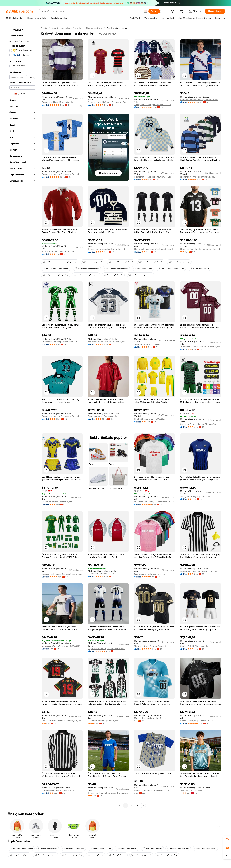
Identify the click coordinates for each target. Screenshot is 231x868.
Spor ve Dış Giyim (94, 28)
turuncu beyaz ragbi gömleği (56, 268)
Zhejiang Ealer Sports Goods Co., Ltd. (59, 790)
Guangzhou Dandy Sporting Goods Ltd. (60, 342)
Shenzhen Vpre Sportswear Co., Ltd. (150, 344)
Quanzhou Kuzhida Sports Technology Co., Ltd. (108, 102)
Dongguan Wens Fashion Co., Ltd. (103, 416)
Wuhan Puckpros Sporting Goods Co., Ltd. (199, 100)
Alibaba (44, 28)
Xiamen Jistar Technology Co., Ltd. (150, 574)
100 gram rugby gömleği (21, 848)
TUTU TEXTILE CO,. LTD (191, 790)
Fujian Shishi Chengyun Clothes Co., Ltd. (106, 649)
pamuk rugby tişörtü (199, 268)
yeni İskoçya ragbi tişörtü (140, 275)
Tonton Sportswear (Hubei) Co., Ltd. (58, 251)
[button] (146, 11)
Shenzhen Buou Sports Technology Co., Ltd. (200, 249)
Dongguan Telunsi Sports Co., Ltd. (57, 502)
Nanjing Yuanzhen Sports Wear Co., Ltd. (152, 790)
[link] (227, 840)
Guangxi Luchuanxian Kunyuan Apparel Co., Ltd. (62, 574)
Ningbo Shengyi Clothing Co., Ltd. (149, 419)
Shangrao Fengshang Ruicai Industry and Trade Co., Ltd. (154, 249)
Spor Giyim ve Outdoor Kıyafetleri (67, 28)
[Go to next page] (143, 806)
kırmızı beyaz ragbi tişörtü (151, 262)
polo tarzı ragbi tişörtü (205, 848)
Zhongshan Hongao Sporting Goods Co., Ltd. (200, 347)
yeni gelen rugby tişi (19, 855)
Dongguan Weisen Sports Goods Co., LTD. (61, 646)
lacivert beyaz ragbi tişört (121, 262)
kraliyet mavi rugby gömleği (55, 275)
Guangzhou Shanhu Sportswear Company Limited (108, 793)
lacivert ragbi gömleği (179, 262)
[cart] (182, 12)
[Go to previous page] (120, 806)
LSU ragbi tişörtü (117, 855)
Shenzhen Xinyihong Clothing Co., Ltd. (197, 177)
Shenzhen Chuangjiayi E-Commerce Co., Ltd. (154, 502)
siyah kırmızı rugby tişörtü (86, 275)
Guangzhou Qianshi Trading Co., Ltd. (58, 102)
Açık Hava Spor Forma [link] (117, 28)
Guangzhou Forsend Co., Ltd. (101, 574)
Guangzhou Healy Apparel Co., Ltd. (196, 496)
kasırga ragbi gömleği (127, 848)
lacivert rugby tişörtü (93, 262)
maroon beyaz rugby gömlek (171, 268)
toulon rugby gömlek (141, 855)
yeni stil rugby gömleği (73, 848)
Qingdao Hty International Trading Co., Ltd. (199, 571)
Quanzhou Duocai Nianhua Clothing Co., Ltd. (200, 424)
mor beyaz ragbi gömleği (116, 268)
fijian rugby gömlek (143, 268)
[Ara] (154, 11)
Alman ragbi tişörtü (113, 275)
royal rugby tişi (96, 855)
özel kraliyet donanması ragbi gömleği (60, 262)
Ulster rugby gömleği (167, 855)
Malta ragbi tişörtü (48, 848)
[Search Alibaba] (92, 11)
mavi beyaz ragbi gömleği (87, 268)
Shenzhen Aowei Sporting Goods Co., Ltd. (107, 342)
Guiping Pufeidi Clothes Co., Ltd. (195, 646)
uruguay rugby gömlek (100, 848)
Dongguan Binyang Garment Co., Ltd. (197, 721)
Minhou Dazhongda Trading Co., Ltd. (150, 718)
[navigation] (22, 417)
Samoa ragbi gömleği (72, 855)
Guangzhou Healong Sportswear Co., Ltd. (153, 105)
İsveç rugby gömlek (152, 848)
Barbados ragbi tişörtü (45, 855)
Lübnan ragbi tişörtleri (178, 848)
